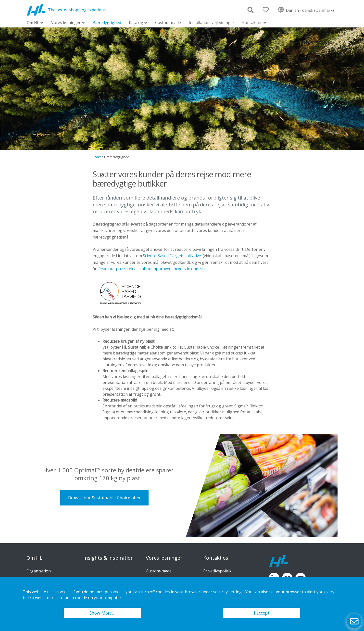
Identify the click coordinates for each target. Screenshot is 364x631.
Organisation (39, 571)
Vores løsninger (66, 23)
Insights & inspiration (109, 558)
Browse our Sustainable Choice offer (104, 498)
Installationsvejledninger (212, 23)
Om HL (33, 23)
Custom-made (168, 23)
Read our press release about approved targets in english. (152, 269)
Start (97, 157)
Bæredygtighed (107, 23)
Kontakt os (252, 23)
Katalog (136, 23)
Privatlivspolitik (217, 571)
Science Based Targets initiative (172, 256)
